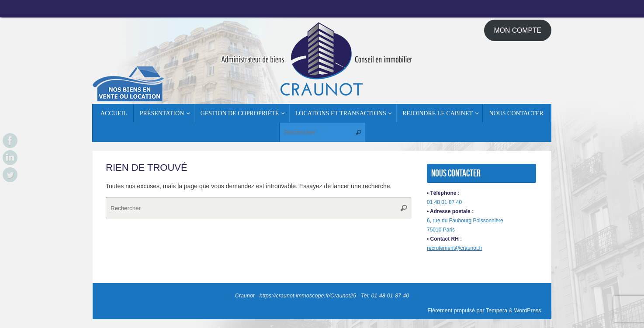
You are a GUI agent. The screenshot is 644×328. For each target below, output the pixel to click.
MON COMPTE (518, 30)
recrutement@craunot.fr (455, 248)
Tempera (497, 311)
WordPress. (528, 311)
